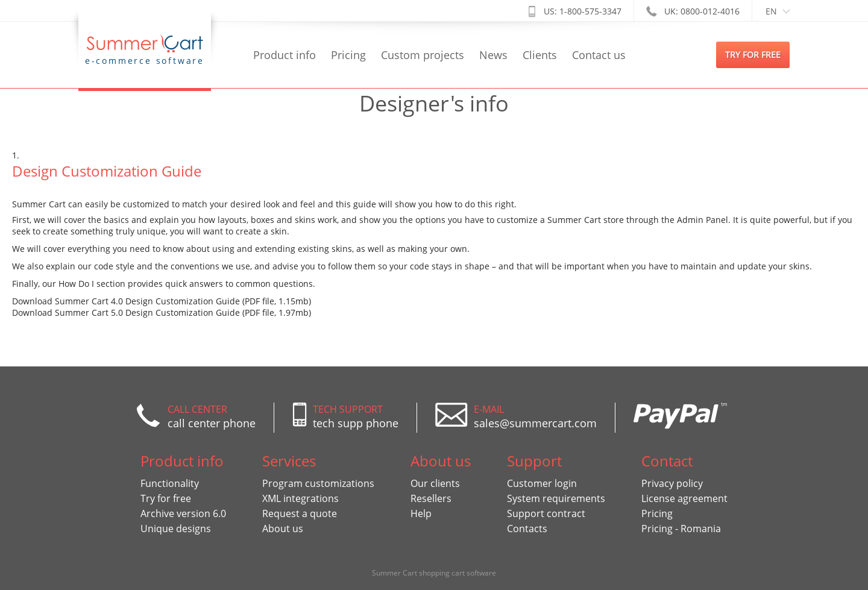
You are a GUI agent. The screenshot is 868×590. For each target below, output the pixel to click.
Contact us (599, 55)
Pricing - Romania (681, 529)
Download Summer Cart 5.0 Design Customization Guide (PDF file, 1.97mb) (162, 312)
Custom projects (423, 55)
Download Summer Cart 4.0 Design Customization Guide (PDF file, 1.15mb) (162, 301)
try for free (753, 55)
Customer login (542, 483)
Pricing (348, 55)
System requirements (556, 498)
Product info (285, 55)
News (493, 55)
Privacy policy (672, 483)
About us (283, 529)
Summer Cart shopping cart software (434, 573)
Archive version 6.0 (183, 513)
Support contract (546, 513)
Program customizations (318, 483)
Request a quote (300, 513)
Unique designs (176, 529)
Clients (540, 55)
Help (421, 513)
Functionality (170, 483)
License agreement (684, 498)
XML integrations (300, 498)
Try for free (166, 498)
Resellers (431, 498)
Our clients (435, 483)
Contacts (527, 529)
